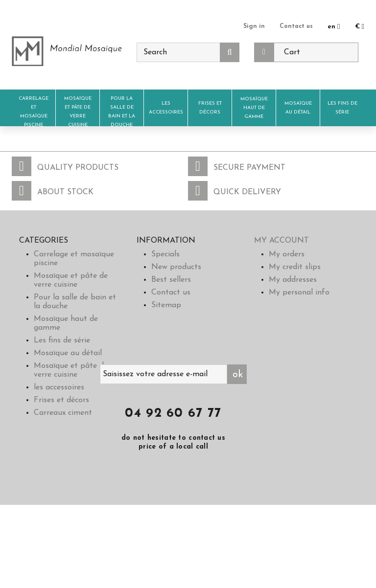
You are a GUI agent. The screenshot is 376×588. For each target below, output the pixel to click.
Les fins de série (342, 108)
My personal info (299, 293)
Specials (165, 254)
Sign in (252, 26)
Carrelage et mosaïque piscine (34, 112)
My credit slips (295, 267)
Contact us (295, 26)
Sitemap (166, 305)
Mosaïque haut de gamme (254, 108)
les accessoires (166, 108)
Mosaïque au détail (298, 108)
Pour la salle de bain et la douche (122, 112)
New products (176, 267)
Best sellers (171, 280)
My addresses (293, 280)
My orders (287, 254)
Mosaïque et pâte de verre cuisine (78, 112)
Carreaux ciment (63, 413)
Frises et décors (210, 108)
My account (282, 241)
